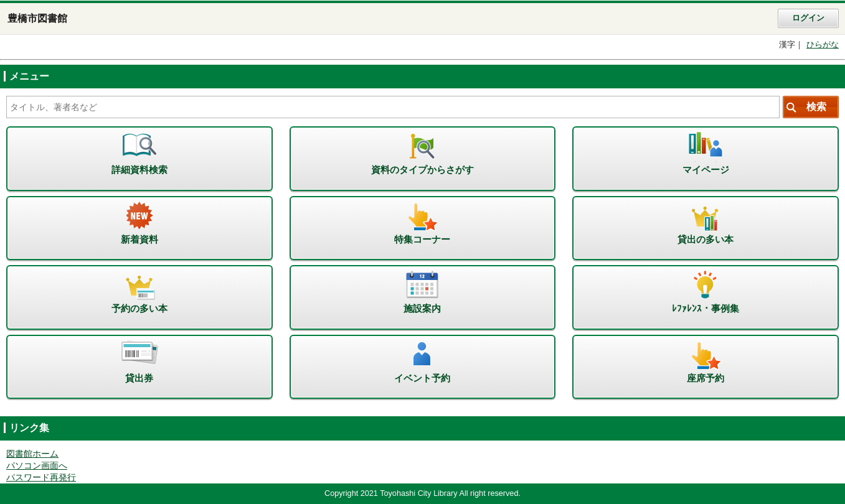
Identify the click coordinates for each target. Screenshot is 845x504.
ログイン (808, 18)
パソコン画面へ (37, 466)
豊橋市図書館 (37, 18)
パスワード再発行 (41, 478)
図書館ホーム (32, 454)
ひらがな (823, 45)
